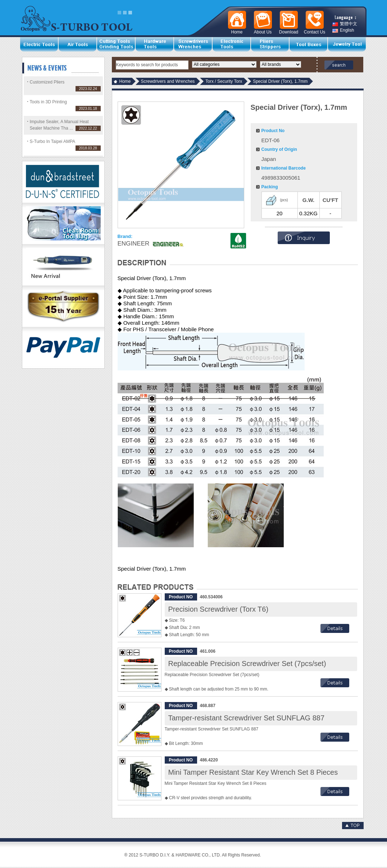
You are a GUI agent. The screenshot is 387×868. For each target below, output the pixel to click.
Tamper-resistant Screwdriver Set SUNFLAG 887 (247, 718)
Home (125, 81)
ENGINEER (134, 244)
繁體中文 (345, 24)
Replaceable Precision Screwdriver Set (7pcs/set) (247, 664)
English (343, 30)
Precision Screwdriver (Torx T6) (218, 609)
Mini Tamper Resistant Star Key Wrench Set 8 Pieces (253, 772)
